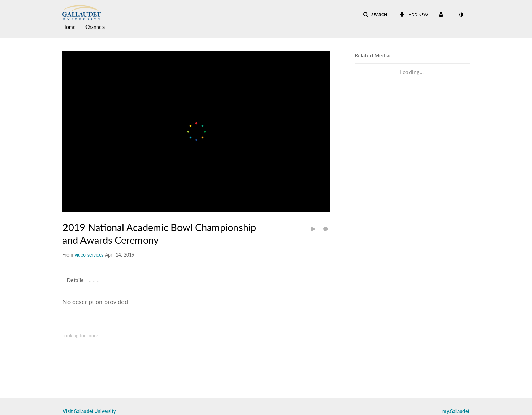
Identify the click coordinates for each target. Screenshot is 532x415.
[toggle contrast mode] (461, 15)
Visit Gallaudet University (89, 411)
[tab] (75, 280)
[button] (375, 15)
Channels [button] (95, 27)
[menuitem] (74, 26)
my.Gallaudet (456, 411)
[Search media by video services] (89, 255)
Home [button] (69, 27)
